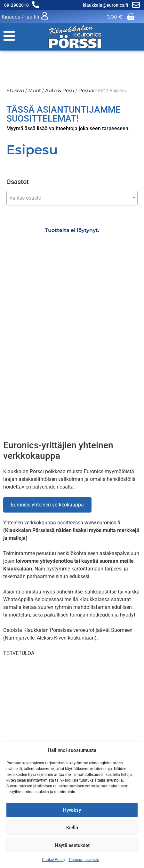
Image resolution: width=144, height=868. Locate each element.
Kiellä (72, 828)
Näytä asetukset (72, 845)
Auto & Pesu (60, 91)
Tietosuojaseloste (84, 860)
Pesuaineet (92, 91)
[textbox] (72, 198)
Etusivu (15, 91)
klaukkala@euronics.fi (106, 5)
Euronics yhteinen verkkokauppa (47, 505)
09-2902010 (16, 5)
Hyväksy (72, 810)
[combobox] (72, 198)
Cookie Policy (54, 860)
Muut (35, 91)
